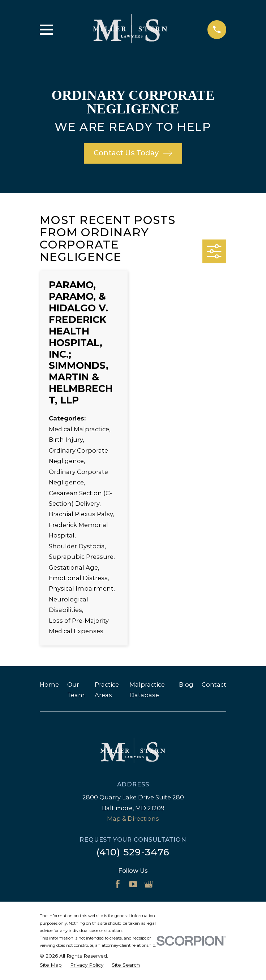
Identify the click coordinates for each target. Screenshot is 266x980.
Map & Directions (133, 819)
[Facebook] (118, 884)
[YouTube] (133, 884)
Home (49, 685)
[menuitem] (51, 965)
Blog (186, 685)
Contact (214, 685)
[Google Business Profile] (149, 884)
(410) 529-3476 (133, 852)
